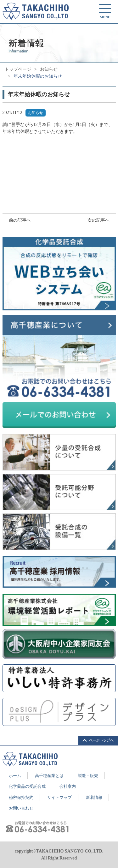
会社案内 (68, 786)
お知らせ (49, 69)
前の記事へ (20, 220)
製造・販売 (88, 776)
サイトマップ (59, 797)
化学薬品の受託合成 (27, 786)
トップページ (18, 69)
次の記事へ (98, 220)
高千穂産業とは (49, 776)
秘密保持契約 (21, 797)
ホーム (15, 776)
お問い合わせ (21, 808)
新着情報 (94, 797)
